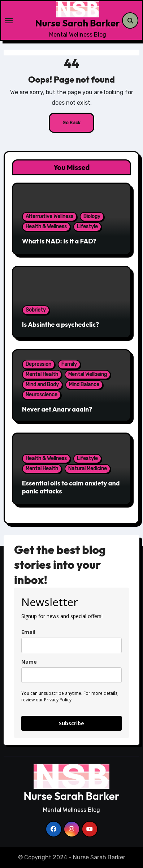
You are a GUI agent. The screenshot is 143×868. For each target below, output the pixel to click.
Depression (38, 364)
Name (29, 662)
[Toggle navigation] (20, 21)
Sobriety (36, 310)
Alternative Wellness (49, 216)
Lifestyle (87, 227)
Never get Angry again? (57, 409)
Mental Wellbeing (88, 374)
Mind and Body (42, 385)
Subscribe (71, 723)
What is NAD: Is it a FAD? (59, 241)
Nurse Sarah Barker (77, 23)
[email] (71, 645)
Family (69, 364)
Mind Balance (84, 385)
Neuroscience (42, 395)
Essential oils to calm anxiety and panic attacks (71, 487)
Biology (92, 216)
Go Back (71, 123)
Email (28, 632)
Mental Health (42, 374)
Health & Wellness (46, 227)
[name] (71, 675)
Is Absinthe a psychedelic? (61, 324)
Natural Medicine (88, 469)
